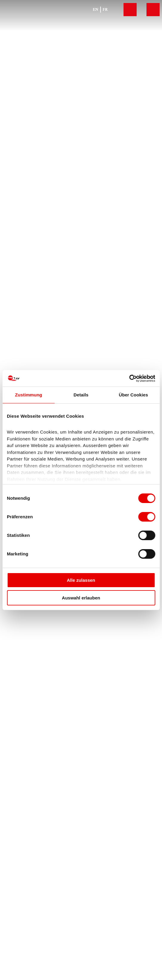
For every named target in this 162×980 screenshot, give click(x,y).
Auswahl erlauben (81, 598)
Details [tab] (81, 395)
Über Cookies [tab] (133, 395)
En (96, 10)
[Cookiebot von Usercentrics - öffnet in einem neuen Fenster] (129, 378)
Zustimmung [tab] (28, 395)
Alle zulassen (81, 580)
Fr (105, 10)
